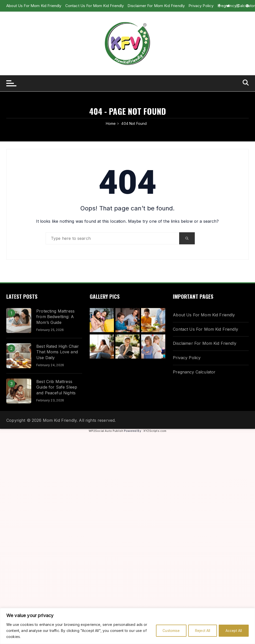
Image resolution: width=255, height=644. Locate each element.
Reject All (200, 631)
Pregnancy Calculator (194, 372)
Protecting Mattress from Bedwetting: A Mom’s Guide (55, 317)
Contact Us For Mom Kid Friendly (95, 6)
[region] (127, 626)
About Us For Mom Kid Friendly (34, 6)
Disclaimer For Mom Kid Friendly (205, 343)
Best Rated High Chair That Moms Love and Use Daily (58, 352)
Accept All (233, 631)
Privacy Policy (187, 358)
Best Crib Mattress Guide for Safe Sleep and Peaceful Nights (57, 387)
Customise (167, 631)
